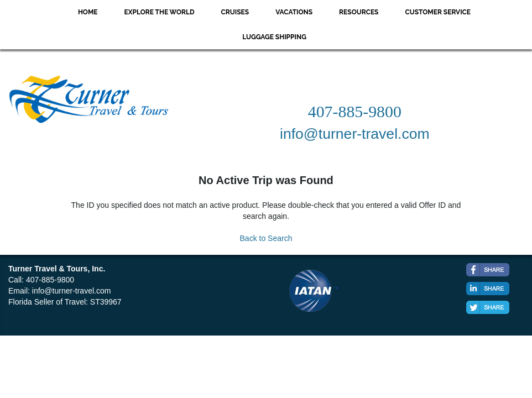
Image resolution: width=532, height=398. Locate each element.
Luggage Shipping (274, 37)
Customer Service (438, 12)
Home (88, 12)
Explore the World (160, 12)
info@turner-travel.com (72, 291)
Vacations (294, 12)
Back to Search (266, 238)
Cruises (235, 12)
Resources (359, 12)
